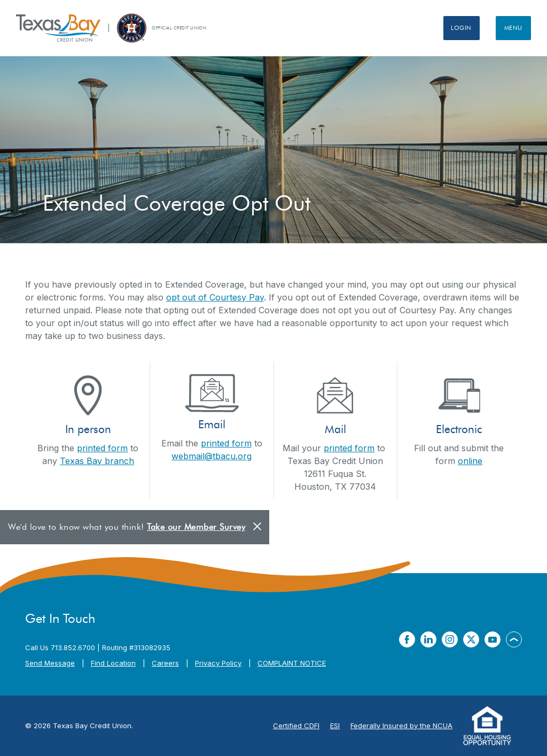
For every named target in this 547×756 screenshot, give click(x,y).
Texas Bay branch (97, 461)
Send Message (50, 663)
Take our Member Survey (196, 527)
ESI (335, 726)
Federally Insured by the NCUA (401, 726)
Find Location (113, 663)
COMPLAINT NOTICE (292, 663)
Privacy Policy (218, 663)
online (470, 461)
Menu (511, 28)
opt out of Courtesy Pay (215, 297)
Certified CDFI (296, 726)
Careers (165, 663)
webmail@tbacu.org (212, 456)
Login (453, 28)
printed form (102, 448)
